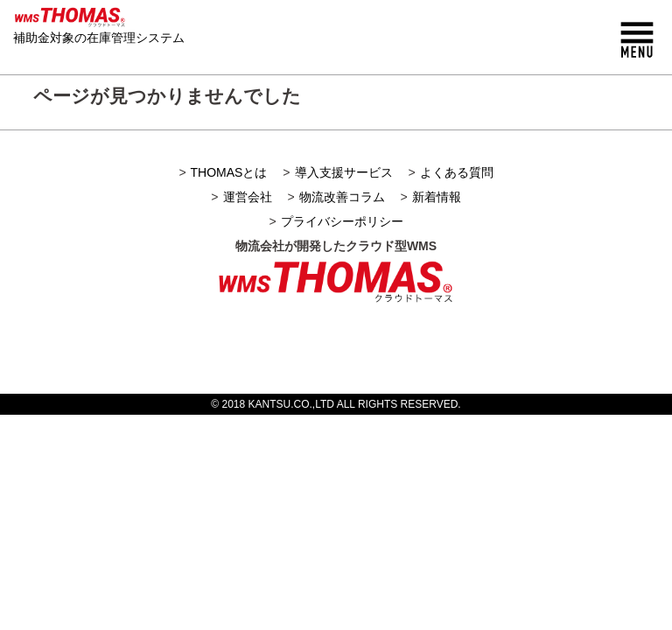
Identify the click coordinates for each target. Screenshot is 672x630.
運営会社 (248, 197)
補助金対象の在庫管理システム (99, 38)
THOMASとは (229, 172)
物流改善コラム (342, 197)
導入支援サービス (344, 172)
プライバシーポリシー (342, 221)
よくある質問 (457, 172)
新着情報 (437, 197)
